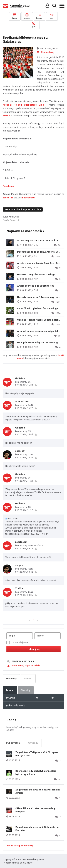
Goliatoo (20, 378)
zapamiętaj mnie (17, 642)
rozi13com (21, 542)
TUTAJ (6, 116)
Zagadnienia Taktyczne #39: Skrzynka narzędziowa (37, 754)
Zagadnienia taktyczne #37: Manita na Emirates (37, 829)
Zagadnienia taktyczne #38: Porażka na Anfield (38, 791)
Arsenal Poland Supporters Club (23, 105)
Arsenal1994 (22, 401)
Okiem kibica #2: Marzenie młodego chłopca (36, 810)
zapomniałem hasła (23, 661)
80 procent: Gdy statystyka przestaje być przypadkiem (36, 773)
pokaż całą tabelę (16, 705)
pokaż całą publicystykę (20, 846)
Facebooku (28, 198)
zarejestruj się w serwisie (26, 666)
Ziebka (19, 588)
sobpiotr (20, 451)
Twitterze (8, 198)
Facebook (8, 186)
